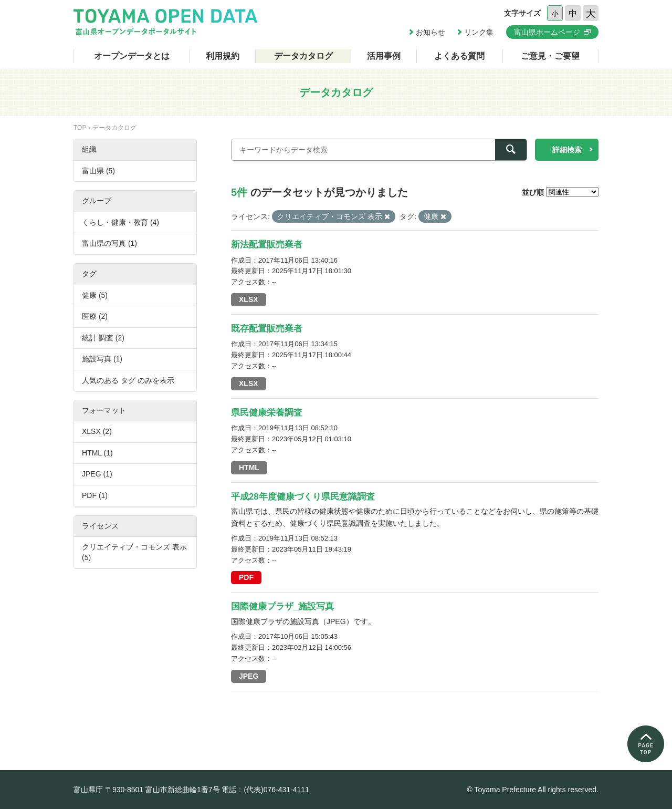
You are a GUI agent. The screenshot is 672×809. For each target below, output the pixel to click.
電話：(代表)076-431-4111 (265, 790)
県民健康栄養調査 (267, 413)
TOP (80, 128)
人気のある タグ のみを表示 (128, 380)
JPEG (249, 676)
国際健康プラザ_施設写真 (282, 606)
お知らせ (430, 32)
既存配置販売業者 (267, 329)
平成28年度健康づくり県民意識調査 (303, 497)
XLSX (249, 299)
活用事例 (384, 56)
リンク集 (479, 32)
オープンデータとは (132, 56)
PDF (246, 577)
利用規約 (223, 56)
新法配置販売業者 (267, 245)
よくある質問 (459, 56)
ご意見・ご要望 (550, 56)
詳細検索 (567, 150)
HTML (249, 468)
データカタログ (303, 56)
